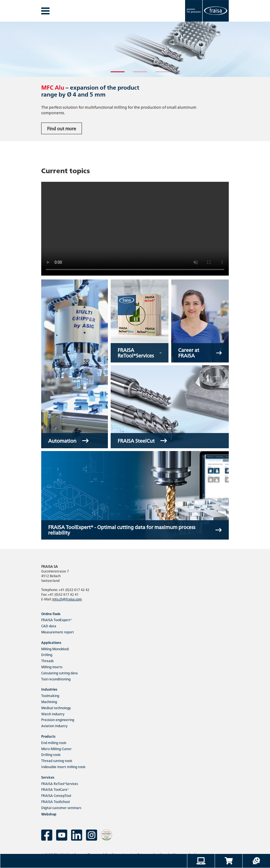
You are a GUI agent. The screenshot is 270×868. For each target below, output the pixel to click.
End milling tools (54, 743)
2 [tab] (136, 74)
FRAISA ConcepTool (56, 795)
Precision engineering (58, 720)
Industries (49, 689)
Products (48, 736)
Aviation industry (54, 726)
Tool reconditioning (56, 679)
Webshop (49, 814)
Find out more (62, 128)
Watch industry (53, 714)
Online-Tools (51, 614)
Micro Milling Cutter (56, 749)
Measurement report (58, 632)
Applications (51, 642)
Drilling (47, 655)
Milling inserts (52, 667)
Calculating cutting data (59, 673)
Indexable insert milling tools (63, 767)
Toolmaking (50, 695)
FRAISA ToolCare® (55, 789)
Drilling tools (51, 754)
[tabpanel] (135, 81)
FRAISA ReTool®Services (60, 783)
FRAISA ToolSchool (55, 801)
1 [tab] (113, 74)
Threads (47, 661)
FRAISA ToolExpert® (57, 620)
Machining (49, 702)
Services (48, 777)
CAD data (49, 626)
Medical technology (56, 708)
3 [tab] (158, 74)
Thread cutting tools (57, 761)
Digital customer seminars (61, 808)
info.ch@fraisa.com (67, 599)
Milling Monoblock (55, 649)
